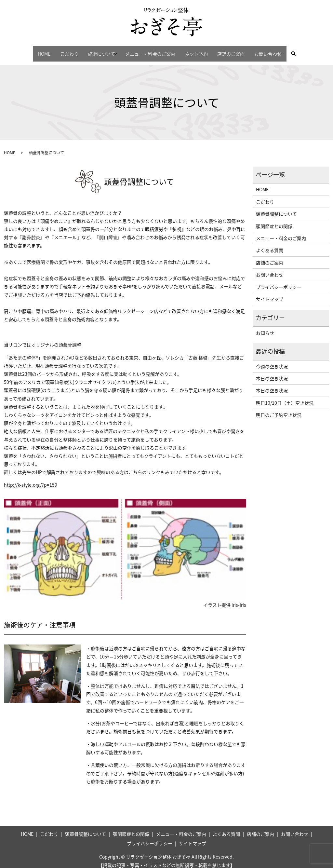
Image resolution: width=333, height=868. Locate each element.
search (313, 51)
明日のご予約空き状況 (279, 409)
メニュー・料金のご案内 (152, 50)
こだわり (59, 50)
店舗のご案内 (241, 50)
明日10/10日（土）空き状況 (285, 397)
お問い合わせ (282, 50)
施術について (96, 50)
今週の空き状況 (272, 360)
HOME (30, 50)
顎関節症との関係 (274, 220)
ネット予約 (202, 50)
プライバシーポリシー (279, 281)
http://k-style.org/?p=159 (31, 479)
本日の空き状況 (272, 373)
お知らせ (265, 327)
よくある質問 (270, 245)
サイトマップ (270, 293)
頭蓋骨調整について (276, 208)
